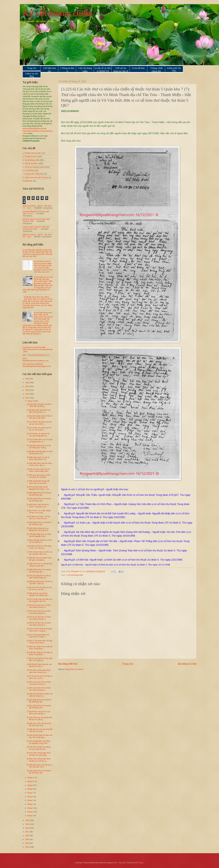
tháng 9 (31, 785)
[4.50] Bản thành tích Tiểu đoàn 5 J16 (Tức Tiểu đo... (39, 547)
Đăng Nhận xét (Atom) (74, 669)
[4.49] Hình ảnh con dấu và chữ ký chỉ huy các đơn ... (39, 588)
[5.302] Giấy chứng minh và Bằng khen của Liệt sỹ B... (38, 529)
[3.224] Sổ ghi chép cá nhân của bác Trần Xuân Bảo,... (40, 736)
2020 (28, 820)
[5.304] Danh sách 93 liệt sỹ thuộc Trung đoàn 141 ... (38, 506)
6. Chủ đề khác (28, 170)
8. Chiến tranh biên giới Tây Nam (35, 177)
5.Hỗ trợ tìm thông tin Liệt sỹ (121, 70)
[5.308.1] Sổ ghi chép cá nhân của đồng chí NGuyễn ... (39, 476)
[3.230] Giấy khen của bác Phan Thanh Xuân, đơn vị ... (39, 464)
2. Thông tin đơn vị (30, 156)
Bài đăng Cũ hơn (187, 664)
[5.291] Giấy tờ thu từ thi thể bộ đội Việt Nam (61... (39, 707)
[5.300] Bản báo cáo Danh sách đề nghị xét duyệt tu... (39, 559)
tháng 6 (31, 797)
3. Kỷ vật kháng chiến (75, 575)
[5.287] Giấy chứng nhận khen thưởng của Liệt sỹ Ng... (39, 754)
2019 (28, 824)
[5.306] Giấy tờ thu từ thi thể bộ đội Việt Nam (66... (39, 494)
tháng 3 (31, 808)
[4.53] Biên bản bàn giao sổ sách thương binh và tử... (40, 452)
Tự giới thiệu (27, 181)
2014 (28, 843)
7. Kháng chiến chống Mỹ (32, 174)
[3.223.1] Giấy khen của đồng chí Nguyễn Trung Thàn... (38, 742)
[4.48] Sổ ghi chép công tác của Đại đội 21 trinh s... (39, 665)
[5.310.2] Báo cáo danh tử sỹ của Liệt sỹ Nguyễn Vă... (38, 435)
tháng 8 (31, 789)
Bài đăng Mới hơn (68, 664)
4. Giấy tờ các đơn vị (31, 163)
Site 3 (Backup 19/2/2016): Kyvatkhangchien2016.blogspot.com (37, 365)
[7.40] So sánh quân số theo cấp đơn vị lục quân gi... (40, 659)
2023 (28, 390)
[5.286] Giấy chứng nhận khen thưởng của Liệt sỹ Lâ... (39, 760)
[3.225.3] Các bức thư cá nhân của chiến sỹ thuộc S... (39, 624)
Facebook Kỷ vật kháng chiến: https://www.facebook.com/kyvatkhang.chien (38, 349)
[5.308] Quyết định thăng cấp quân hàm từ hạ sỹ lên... (38, 482)
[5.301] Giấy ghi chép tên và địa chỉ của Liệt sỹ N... (39, 541)
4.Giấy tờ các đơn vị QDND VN (103, 70)
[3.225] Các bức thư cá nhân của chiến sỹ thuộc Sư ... (40, 695)
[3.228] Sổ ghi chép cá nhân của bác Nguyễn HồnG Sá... (40, 553)
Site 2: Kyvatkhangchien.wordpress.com (36, 360)
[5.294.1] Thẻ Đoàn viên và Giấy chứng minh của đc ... (40, 642)
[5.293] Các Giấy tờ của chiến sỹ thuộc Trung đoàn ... (40, 653)
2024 (28, 386)
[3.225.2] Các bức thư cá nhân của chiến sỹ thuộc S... (39, 683)
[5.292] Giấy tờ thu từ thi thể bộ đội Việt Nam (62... (39, 701)
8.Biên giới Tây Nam (174, 69)
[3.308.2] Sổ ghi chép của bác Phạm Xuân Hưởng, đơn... (39, 470)
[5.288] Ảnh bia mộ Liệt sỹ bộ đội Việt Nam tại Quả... (40, 730)
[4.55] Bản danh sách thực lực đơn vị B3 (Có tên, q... (39, 411)
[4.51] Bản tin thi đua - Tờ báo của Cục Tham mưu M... (39, 517)
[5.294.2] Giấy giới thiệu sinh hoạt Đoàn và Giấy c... (38, 636)
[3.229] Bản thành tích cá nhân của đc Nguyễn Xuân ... (39, 535)
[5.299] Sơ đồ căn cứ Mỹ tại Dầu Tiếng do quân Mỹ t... (39, 565)
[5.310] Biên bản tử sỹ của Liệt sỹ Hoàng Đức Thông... (39, 447)
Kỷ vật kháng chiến (58, 13)
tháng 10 (31, 781)
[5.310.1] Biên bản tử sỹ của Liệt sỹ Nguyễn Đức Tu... (40, 441)
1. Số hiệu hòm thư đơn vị (33, 153)
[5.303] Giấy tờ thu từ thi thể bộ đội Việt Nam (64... (39, 523)
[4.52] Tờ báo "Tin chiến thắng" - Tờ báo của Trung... (39, 512)
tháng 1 (31, 816)
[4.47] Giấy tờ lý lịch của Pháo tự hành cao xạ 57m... (40, 677)
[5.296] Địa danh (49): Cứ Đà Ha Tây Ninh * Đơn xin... (40, 583)
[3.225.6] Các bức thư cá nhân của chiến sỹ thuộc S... (39, 606)
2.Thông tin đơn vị (67, 70)
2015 (28, 839)
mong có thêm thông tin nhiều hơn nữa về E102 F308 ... (36, 228)
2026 (28, 379)
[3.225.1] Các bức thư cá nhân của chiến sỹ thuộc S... (39, 689)
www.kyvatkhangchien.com (33, 128)
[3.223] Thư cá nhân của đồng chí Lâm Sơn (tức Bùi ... (39, 748)
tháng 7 (31, 793)
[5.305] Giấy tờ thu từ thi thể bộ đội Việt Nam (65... (39, 500)
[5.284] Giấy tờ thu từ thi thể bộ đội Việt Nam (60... (39, 772)
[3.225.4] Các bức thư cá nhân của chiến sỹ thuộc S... (39, 618)
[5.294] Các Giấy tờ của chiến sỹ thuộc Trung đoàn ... (40, 648)
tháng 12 (31, 401)
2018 (28, 828)
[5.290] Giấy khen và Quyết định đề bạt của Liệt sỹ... (39, 718)
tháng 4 (31, 804)
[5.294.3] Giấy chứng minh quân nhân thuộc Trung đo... (39, 630)
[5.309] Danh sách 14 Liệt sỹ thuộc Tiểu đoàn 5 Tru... (38, 458)
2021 (28, 398)
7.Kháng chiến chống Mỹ (156, 70)
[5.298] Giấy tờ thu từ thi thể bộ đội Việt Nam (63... (39, 571)
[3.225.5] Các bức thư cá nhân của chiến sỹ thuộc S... (39, 612)
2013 (28, 847)
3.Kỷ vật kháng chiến (85, 70)
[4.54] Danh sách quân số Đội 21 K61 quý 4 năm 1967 (40, 417)
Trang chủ (32, 68)
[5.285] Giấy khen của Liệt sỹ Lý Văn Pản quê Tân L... (39, 766)
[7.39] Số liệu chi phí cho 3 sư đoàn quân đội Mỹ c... (39, 713)
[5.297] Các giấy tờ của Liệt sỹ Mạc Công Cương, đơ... (39, 577)
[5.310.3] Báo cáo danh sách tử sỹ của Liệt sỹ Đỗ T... (39, 429)
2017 (28, 832)
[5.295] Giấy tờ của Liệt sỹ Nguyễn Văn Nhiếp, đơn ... (38, 594)
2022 (28, 394)
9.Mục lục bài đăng (32, 75)
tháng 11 (31, 778)
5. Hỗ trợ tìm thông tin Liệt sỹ (34, 167)
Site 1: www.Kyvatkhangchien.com (36, 355)
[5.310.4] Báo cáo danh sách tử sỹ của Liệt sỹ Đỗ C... (39, 423)
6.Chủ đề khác (138, 68)
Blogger (141, 863)
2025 (28, 383)
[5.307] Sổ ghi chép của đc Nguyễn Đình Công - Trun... (39, 488)
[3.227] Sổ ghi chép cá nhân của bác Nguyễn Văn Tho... (40, 600)
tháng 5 (31, 800)
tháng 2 (31, 812)
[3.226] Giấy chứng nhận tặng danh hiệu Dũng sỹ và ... (39, 671)
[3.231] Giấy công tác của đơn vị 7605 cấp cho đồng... (40, 405)
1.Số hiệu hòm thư (49, 70)
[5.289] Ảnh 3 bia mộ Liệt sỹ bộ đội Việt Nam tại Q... (39, 724)
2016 (28, 836)
